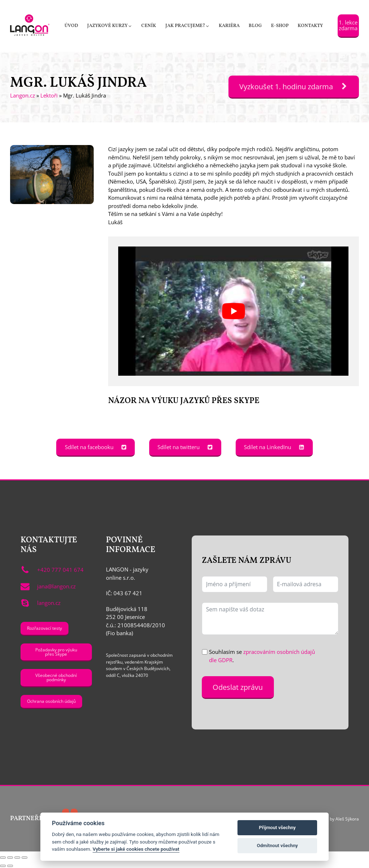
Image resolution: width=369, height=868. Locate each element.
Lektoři (49, 95)
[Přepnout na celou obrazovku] (10, 858)
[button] (110, 26)
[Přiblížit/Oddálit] (3, 858)
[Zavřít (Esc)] (25, 858)
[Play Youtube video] (233, 311)
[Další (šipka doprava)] (10, 866)
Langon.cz (23, 95)
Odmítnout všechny (277, 846)
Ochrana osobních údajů (51, 701)
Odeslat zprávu (238, 687)
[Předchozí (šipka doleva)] (3, 866)
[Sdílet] (17, 858)
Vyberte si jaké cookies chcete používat (136, 849)
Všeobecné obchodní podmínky (56, 677)
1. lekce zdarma (348, 25)
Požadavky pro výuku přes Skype (56, 652)
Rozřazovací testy (45, 628)
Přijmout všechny (277, 828)
